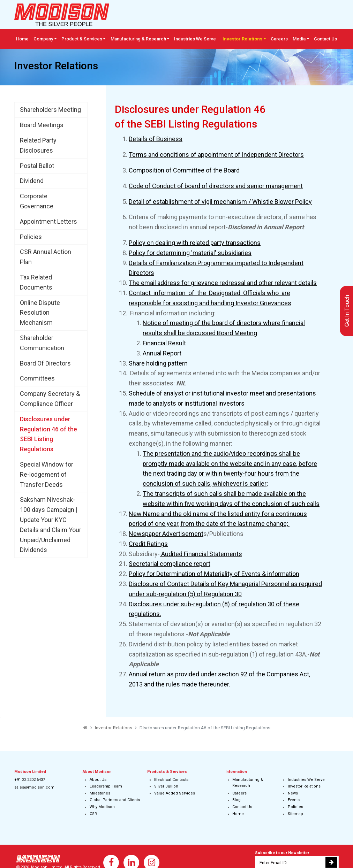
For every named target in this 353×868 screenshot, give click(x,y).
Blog (236, 800)
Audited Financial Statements (201, 554)
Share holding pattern (158, 363)
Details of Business (156, 139)
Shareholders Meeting (50, 110)
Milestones (100, 793)
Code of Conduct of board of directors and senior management (216, 186)
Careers (279, 39)
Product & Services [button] (82, 39)
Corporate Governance (37, 201)
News (293, 793)
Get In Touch (347, 311)
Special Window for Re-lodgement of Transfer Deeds (47, 474)
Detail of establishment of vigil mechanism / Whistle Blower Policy (220, 202)
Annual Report (162, 353)
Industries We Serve (195, 39)
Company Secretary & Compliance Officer (50, 399)
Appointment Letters (48, 221)
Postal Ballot (37, 166)
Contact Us (325, 39)
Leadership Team (106, 786)
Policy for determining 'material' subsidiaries (190, 253)
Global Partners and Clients (115, 800)
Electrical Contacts (171, 780)
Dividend (32, 181)
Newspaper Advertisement (166, 534)
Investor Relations (304, 786)
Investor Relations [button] (242, 39)
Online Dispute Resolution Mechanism (40, 313)
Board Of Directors (45, 363)
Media (299, 39)
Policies (31, 237)
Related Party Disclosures (38, 145)
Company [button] (43, 39)
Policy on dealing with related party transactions (195, 243)
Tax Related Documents (36, 282)
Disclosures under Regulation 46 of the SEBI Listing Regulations (48, 434)
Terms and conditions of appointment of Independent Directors (216, 155)
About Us (98, 780)
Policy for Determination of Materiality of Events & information (214, 574)
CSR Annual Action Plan (46, 257)
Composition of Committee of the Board (184, 170)
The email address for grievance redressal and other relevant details (223, 283)
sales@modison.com (34, 787)
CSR (93, 814)
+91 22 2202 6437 (30, 780)
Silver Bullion (166, 786)
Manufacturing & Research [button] (138, 39)
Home (22, 39)
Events (294, 800)
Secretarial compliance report (170, 564)
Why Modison (102, 807)
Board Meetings (42, 125)
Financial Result (164, 343)
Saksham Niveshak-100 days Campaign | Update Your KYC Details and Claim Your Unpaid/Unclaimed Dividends (51, 525)
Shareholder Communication (42, 343)
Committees (37, 378)
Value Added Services (175, 793)
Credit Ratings (148, 544)
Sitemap (295, 814)
